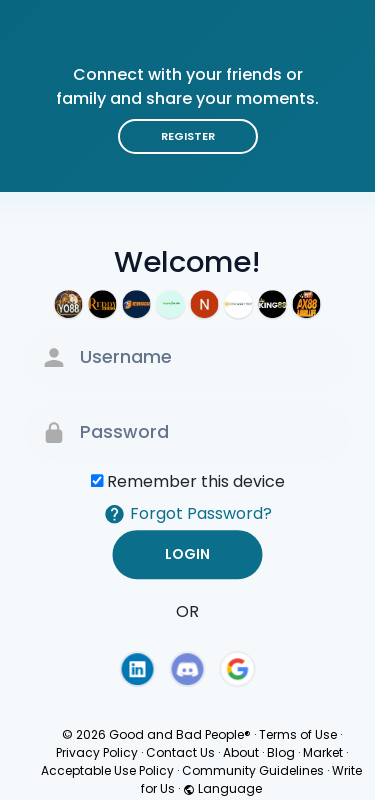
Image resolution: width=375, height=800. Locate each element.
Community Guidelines (253, 770)
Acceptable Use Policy (107, 770)
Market (323, 752)
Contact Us (180, 752)
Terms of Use (298, 734)
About (241, 752)
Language (222, 788)
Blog (281, 752)
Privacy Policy (97, 752)
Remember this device (196, 481)
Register (188, 136)
